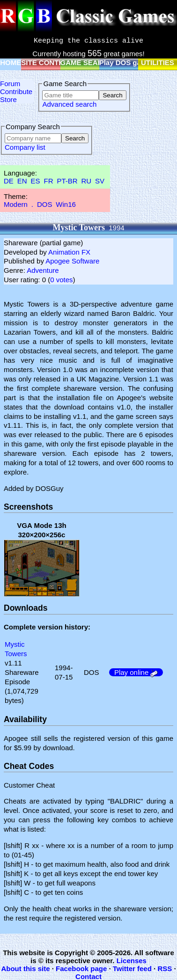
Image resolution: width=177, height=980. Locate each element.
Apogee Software (72, 261)
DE (9, 181)
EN (22, 181)
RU (87, 181)
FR (48, 181)
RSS (165, 969)
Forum (10, 84)
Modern (16, 204)
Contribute (16, 91)
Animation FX (69, 252)
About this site (25, 969)
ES (36, 181)
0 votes (61, 280)
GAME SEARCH (87, 62)
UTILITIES (158, 62)
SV (100, 181)
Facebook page (81, 969)
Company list (25, 147)
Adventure (43, 270)
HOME (11, 62)
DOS (45, 204)
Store (8, 99)
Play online (136, 672)
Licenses (132, 961)
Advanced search (69, 104)
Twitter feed (132, 969)
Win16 (66, 204)
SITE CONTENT (47, 62)
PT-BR (67, 181)
